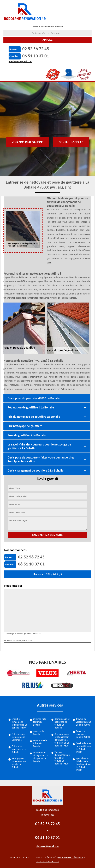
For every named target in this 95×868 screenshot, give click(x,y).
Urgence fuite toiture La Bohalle (40, 722)
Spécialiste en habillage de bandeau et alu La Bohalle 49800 (83, 764)
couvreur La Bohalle (39, 733)
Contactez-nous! (71, 142)
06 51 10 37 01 (36, 56)
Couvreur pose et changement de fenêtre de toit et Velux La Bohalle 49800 (62, 740)
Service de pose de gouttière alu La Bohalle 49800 (84, 748)
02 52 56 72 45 (36, 49)
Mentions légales (71, 858)
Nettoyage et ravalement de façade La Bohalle (19, 763)
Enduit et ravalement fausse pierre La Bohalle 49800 (19, 723)
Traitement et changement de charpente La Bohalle (41, 757)
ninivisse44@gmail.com (20, 61)
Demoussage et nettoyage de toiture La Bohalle (62, 723)
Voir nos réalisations (28, 142)
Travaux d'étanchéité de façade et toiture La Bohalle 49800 (62, 758)
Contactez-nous (48, 862)
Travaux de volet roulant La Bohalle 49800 (84, 722)
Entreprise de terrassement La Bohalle (18, 737)
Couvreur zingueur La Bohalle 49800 (83, 734)
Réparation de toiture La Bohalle (40, 743)
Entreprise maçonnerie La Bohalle (19, 749)
